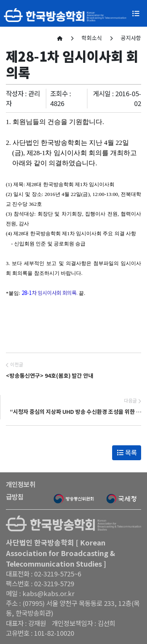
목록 (127, 452)
